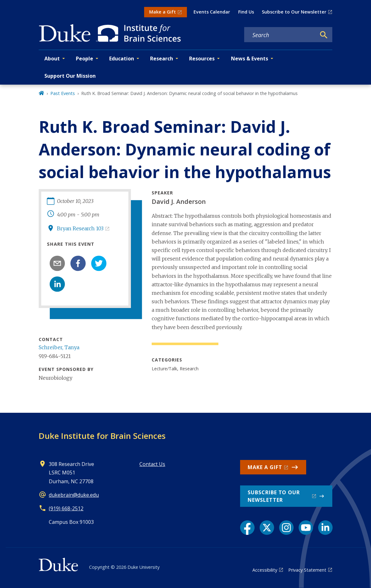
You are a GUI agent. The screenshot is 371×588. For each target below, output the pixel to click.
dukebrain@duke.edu (74, 495)
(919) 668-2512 (66, 508)
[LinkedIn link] (325, 528)
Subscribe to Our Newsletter (294, 12)
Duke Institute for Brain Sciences (102, 436)
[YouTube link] (306, 528)
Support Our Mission (70, 76)
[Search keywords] (280, 35)
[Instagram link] (286, 528)
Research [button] (162, 59)
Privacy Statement (307, 570)
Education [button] (122, 59)
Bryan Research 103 (80, 228)
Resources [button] (202, 59)
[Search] (324, 35)
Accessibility (265, 570)
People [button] (84, 59)
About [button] (52, 59)
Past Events (63, 93)
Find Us (246, 12)
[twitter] (99, 263)
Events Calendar (212, 12)
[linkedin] (57, 284)
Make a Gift (163, 12)
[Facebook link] (247, 528)
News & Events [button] (250, 59)
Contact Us (152, 464)
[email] (57, 263)
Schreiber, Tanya (59, 347)
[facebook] (78, 263)
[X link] (267, 528)
